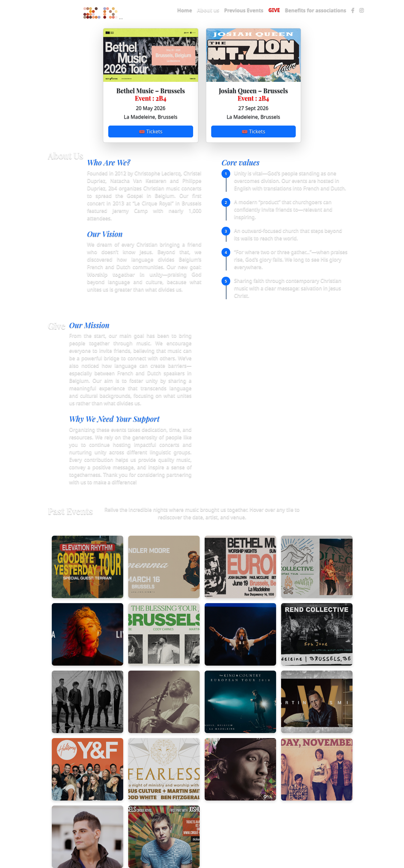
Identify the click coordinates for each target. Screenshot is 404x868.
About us (208, 10)
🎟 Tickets (151, 131)
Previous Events (244, 10)
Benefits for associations (315, 10)
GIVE (274, 10)
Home (185, 10)
